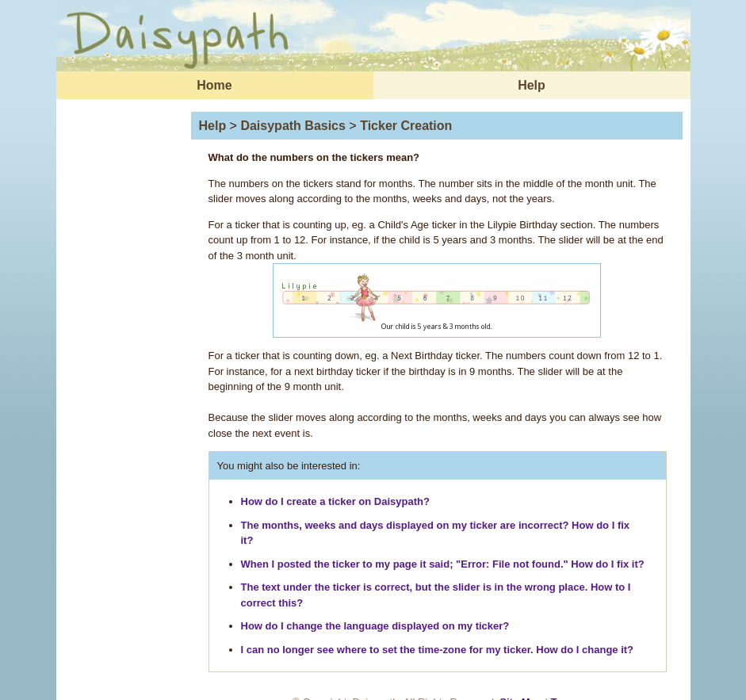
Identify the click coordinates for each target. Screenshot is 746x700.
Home (214, 85)
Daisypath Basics (293, 126)
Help (532, 85)
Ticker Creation (406, 126)
